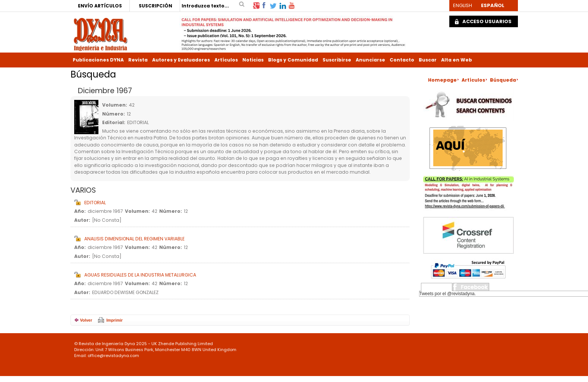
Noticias (253, 60)
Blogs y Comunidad (293, 60)
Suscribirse (337, 60)
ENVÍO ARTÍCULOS (100, 6)
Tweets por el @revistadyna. (448, 294)
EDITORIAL (95, 203)
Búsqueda (503, 80)
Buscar (428, 60)
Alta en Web (457, 60)
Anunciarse (370, 60)
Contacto (402, 60)
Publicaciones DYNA (98, 60)
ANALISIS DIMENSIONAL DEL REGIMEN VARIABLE (134, 239)
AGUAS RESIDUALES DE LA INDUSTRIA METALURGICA (140, 275)
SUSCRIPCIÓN (155, 6)
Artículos (226, 60)
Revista (138, 60)
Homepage (442, 80)
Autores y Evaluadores (181, 60)
